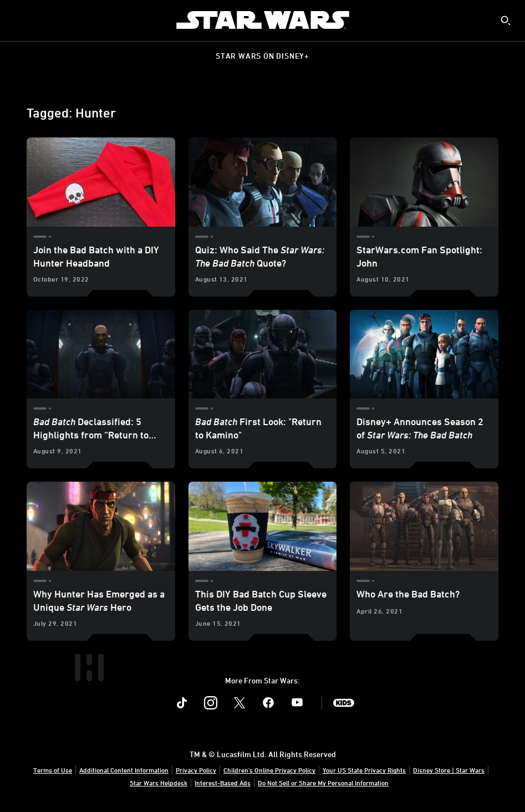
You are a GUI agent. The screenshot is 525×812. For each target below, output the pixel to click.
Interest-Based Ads (223, 783)
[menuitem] (18, 20)
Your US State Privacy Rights (364, 770)
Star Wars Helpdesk (159, 783)
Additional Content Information (124, 770)
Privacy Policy (196, 770)
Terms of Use (53, 770)
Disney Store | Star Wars (449, 770)
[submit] (506, 21)
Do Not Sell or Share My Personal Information (323, 783)
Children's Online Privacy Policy (269, 770)
